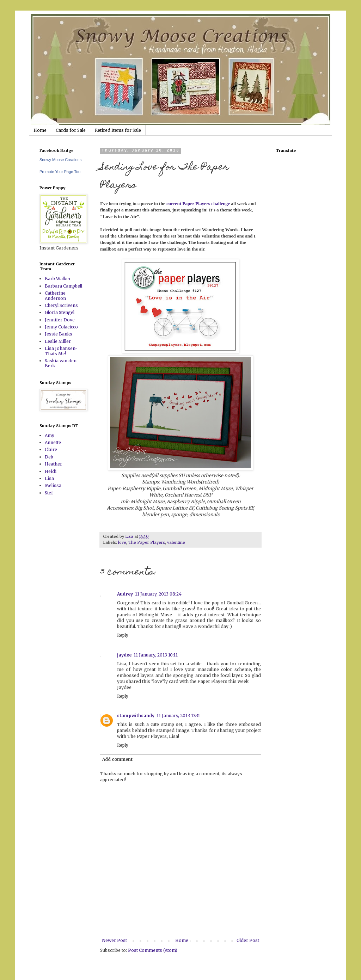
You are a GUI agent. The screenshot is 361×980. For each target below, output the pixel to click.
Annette (53, 442)
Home (40, 130)
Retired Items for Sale (118, 130)
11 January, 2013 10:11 (156, 655)
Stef (49, 493)
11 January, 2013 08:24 (158, 594)
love (122, 542)
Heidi (51, 471)
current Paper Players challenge (198, 204)
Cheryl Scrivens (61, 305)
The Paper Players (147, 542)
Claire (51, 449)
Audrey (125, 594)
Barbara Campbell (63, 286)
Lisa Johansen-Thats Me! (61, 351)
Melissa (53, 485)
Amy (50, 435)
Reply (123, 635)
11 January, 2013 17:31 (178, 716)
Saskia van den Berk (61, 363)
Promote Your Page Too (60, 172)
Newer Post (114, 940)
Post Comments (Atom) (153, 950)
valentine (176, 542)
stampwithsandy (136, 716)
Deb (49, 457)
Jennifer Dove (60, 320)
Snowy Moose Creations (60, 160)
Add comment (117, 759)
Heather (53, 464)
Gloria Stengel (60, 312)
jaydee (124, 655)
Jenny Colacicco (61, 327)
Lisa (49, 478)
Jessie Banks (59, 334)
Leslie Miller (58, 341)
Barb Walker (58, 279)
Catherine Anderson (55, 295)
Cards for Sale (71, 130)
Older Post (248, 940)
